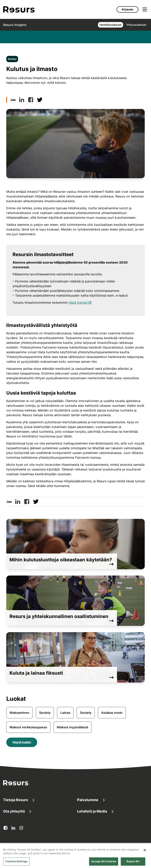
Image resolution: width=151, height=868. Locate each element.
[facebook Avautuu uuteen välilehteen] (6, 828)
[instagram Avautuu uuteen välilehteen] (21, 828)
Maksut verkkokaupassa (28, 727)
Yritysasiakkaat (136, 25)
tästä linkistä (80, 302)
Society (12, 59)
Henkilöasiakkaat (110, 25)
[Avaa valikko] (145, 9)
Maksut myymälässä (72, 727)
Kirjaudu (128, 9)
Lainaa (65, 713)
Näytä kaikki (22, 742)
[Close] (145, 854)
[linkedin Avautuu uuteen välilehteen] (13, 828)
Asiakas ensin (112, 713)
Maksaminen (19, 713)
